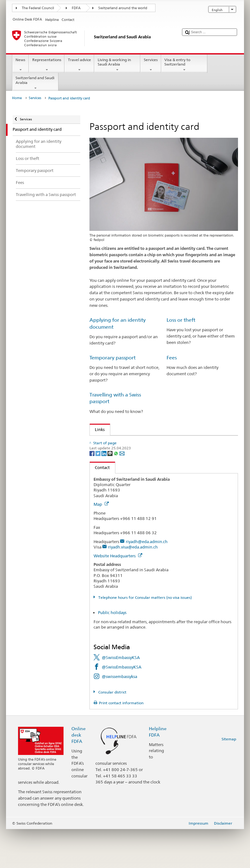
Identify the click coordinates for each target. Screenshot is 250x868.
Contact (100, 506)
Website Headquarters (118, 594)
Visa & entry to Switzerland (184, 65)
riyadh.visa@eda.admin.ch (133, 586)
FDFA (76, 8)
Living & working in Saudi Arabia (117, 65)
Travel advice (79, 65)
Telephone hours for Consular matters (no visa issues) (145, 636)
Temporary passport (113, 358)
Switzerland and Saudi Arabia (35, 83)
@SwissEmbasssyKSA (122, 706)
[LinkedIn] (104, 492)
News (21, 65)
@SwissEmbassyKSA (121, 696)
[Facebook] (92, 492)
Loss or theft (181, 320)
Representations (47, 65)
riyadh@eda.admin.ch (147, 580)
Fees (172, 358)
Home (17, 98)
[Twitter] (98, 492)
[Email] (122, 492)
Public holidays (112, 651)
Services (151, 65)
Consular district (112, 731)
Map (101, 543)
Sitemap (229, 778)
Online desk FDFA (79, 774)
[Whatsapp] (116, 492)
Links (97, 429)
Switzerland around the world (123, 8)
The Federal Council (38, 8)
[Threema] (110, 492)
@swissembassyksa (119, 715)
